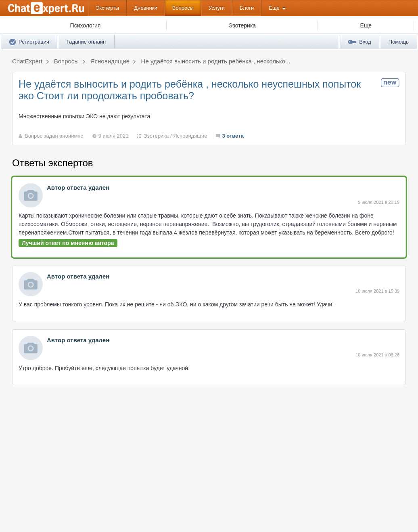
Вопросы (183, 8)
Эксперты (107, 8)
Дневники (146, 8)
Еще (274, 8)
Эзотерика (156, 136)
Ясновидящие (190, 136)
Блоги (247, 8)
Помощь (399, 42)
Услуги (217, 8)
